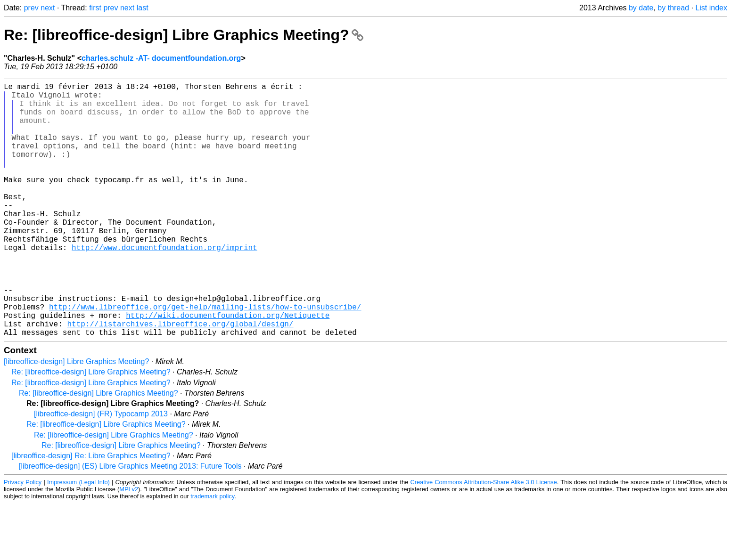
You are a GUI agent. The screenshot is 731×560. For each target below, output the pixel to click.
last (143, 8)
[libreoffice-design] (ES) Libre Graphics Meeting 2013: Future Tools (130, 523)
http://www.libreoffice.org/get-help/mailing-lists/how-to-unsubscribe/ (205, 357)
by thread (673, 8)
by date (641, 8)
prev (31, 8)
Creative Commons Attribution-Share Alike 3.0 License (484, 539)
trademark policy (212, 553)
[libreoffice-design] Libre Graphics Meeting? (76, 418)
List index (711, 8)
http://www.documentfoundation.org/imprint (164, 285)
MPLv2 (129, 546)
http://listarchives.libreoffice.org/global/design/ (180, 378)
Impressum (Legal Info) (78, 539)
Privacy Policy (23, 539)
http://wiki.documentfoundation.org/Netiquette (228, 368)
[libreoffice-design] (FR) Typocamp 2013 (101, 470)
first (95, 8)
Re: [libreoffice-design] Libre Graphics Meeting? (184, 35)
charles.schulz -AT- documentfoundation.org (161, 58)
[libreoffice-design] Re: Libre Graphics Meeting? (91, 512)
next (48, 8)
